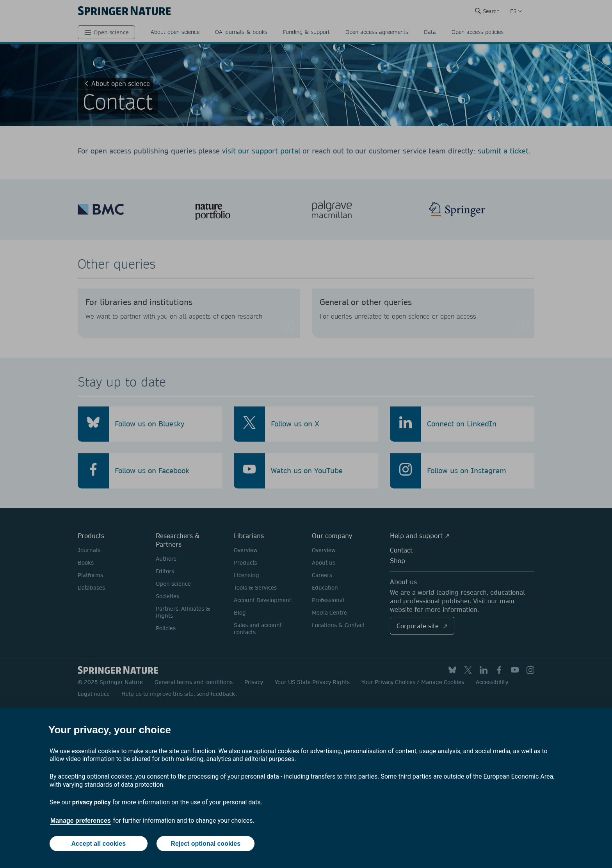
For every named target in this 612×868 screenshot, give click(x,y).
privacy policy (92, 802)
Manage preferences (81, 821)
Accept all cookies (98, 844)
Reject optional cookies (205, 844)
